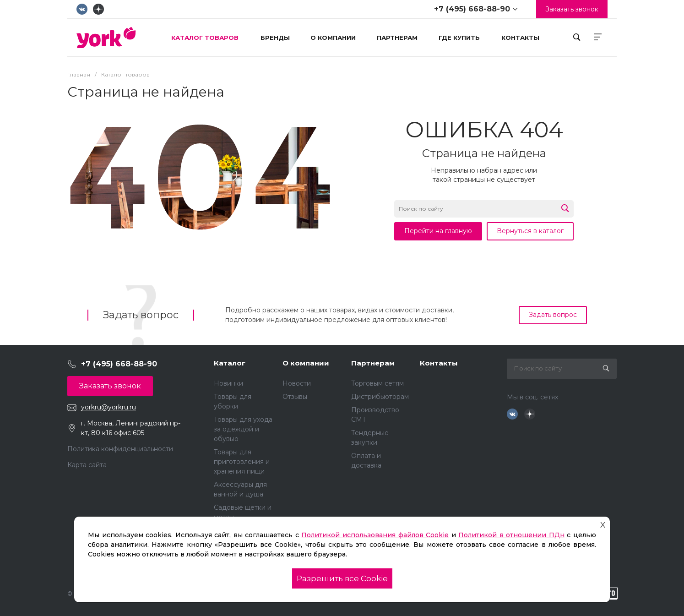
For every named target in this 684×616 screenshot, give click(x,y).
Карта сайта (87, 465)
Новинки (228, 383)
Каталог (230, 363)
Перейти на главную (438, 231)
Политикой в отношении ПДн (511, 535)
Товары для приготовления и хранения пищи (242, 462)
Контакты (439, 363)
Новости (297, 383)
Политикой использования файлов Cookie (375, 535)
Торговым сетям (377, 383)
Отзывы (295, 397)
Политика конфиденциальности (120, 449)
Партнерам (373, 363)
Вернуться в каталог (530, 231)
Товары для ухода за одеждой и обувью (243, 429)
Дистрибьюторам (380, 397)
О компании (306, 363)
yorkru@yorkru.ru (109, 407)
